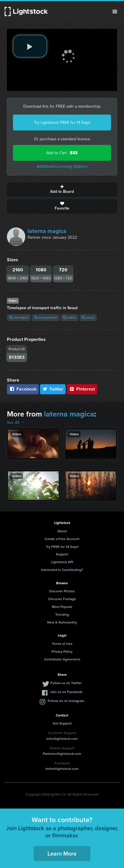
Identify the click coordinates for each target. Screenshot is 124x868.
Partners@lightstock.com (62, 754)
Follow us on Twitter (66, 683)
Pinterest (82, 389)
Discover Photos (62, 591)
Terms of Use (62, 644)
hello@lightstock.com (62, 769)
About (62, 531)
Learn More (62, 854)
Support (62, 554)
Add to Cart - (62, 153)
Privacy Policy (62, 652)
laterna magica (47, 231)
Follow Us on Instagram (66, 701)
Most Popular (62, 607)
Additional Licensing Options (62, 166)
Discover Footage (62, 599)
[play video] (30, 46)
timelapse (19, 318)
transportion (46, 318)
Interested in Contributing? (62, 570)
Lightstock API (62, 562)
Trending (62, 615)
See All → (16, 422)
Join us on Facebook (66, 692)
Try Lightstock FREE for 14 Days (62, 123)
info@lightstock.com (62, 739)
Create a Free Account (62, 539)
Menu (115, 12)
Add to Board (62, 190)
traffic (69, 318)
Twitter (53, 389)
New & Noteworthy (62, 622)
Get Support (62, 723)
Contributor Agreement (62, 659)
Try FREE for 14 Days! (62, 547)
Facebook (23, 389)
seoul (88, 318)
